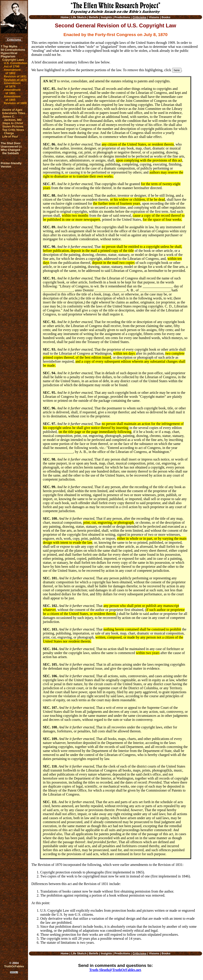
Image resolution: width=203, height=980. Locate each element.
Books (166, 17)
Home (65, 17)
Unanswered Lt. (11, 146)
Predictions (122, 17)
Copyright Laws (13, 60)
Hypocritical (9, 53)
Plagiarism (8, 56)
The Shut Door (11, 143)
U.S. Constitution (15, 63)
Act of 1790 (11, 66)
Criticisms (14, 40)
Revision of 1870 (15, 80)
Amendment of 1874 (12, 85)
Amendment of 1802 (12, 71)
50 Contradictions (13, 50)
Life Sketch (79, 17)
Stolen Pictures (13, 126)
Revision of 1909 (15, 103)
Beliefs (94, 17)
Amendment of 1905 (12, 98)
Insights (106, 17)
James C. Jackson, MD (12, 118)
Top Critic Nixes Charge (13, 131)
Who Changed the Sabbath (10, 152)
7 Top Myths (9, 46)
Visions (154, 17)
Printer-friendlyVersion (11, 165)
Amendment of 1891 (12, 91)
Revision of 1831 (15, 76)
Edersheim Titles (14, 113)
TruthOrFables (14, 966)
